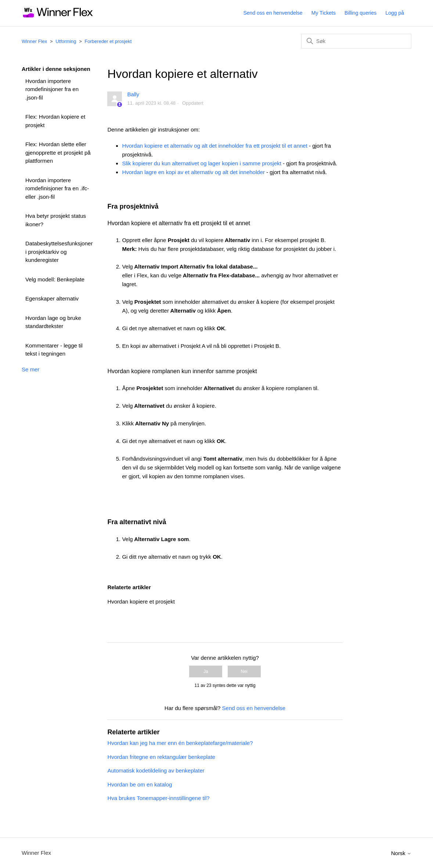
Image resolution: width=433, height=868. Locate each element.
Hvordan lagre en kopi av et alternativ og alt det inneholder (193, 172)
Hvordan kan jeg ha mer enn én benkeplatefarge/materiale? (180, 743)
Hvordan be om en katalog (140, 784)
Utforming (66, 41)
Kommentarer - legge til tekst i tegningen (54, 350)
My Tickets (324, 13)
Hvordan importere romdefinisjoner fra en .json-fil (52, 89)
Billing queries (360, 13)
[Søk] (356, 41)
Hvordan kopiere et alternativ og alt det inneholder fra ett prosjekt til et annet (214, 146)
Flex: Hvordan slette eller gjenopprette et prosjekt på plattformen (58, 152)
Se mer (30, 369)
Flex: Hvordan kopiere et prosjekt (55, 121)
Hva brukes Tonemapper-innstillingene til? (158, 798)
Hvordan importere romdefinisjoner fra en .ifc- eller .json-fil (57, 188)
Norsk (401, 853)
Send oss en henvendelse (273, 13)
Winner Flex (34, 41)
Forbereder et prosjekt (108, 41)
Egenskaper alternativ (52, 298)
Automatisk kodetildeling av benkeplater (156, 770)
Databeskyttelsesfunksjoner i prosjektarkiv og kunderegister (59, 252)
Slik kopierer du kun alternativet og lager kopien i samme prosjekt (202, 163)
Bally (133, 94)
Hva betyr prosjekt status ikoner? (56, 220)
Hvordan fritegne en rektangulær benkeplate (161, 757)
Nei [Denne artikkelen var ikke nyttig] (244, 671)
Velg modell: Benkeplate (55, 279)
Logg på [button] (395, 13)
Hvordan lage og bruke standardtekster (53, 322)
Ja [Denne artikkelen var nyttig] (206, 671)
